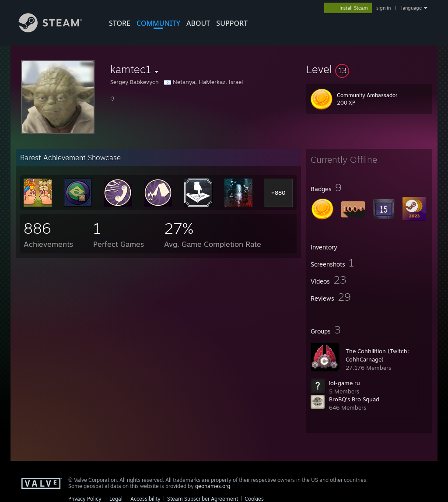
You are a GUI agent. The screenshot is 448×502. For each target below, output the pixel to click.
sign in (383, 8)
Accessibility (145, 499)
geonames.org (213, 486)
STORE (120, 23)
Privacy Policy (85, 499)
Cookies (254, 499)
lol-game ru (345, 383)
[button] (369, 69)
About (198, 23)
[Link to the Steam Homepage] (57, 30)
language (411, 8)
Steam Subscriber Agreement (203, 499)
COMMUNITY (158, 23)
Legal (116, 499)
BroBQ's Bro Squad (354, 399)
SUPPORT (232, 23)
